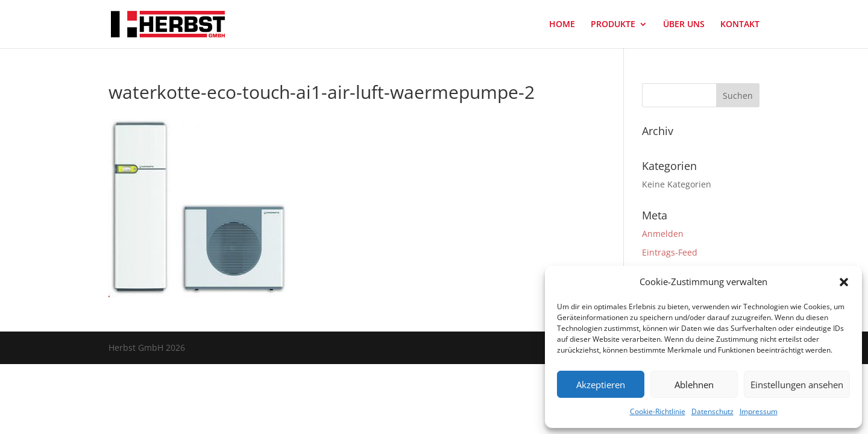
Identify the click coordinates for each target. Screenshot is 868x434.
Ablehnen (694, 385)
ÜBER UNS (684, 25)
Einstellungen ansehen (797, 385)
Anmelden (663, 234)
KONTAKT (740, 25)
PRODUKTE (613, 25)
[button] (844, 282)
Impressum (759, 411)
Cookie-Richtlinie (658, 411)
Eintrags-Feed (670, 252)
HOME (562, 25)
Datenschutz (712, 411)
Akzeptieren (601, 385)
